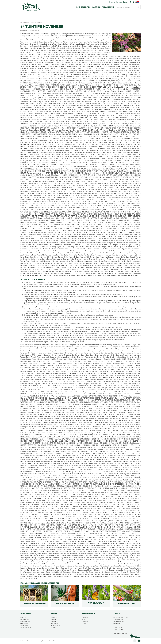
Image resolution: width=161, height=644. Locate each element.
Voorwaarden (55, 626)
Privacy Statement (43, 641)
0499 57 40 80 (118, 628)
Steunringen (24, 626)
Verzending (55, 623)
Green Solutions (54, 641)
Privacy (53, 628)
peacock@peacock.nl (121, 634)
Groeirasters (24, 623)
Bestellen (54, 617)
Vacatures (85, 621)
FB (130, 2)
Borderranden (25, 619)
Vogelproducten (26, 628)
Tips (83, 619)
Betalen (54, 619)
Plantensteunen (25, 621)
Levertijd (54, 621)
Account (133, 2)
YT (139, 641)
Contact (84, 623)
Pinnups (23, 617)
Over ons (85, 617)
